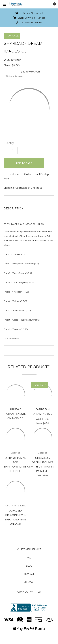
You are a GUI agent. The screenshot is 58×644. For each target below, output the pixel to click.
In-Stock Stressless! (29, 13)
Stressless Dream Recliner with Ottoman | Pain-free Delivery (43, 467)
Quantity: (9, 143)
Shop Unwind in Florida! (29, 18)
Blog (29, 566)
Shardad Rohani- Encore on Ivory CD (16, 414)
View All (29, 574)
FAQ (29, 558)
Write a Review (14, 76)
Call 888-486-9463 (29, 22)
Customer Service (29, 549)
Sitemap (29, 582)
